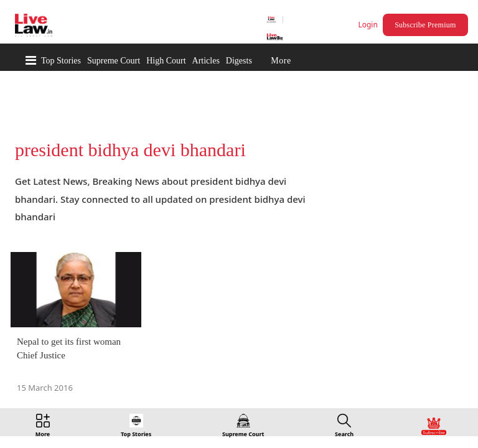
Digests (239, 61)
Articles (206, 61)
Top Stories (61, 61)
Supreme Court (114, 61)
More (281, 61)
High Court (166, 61)
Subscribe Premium (427, 25)
